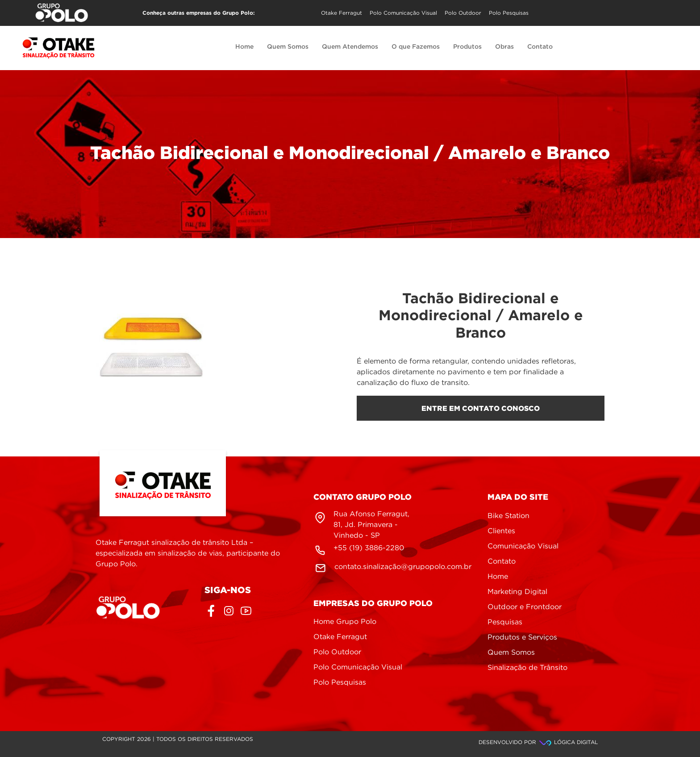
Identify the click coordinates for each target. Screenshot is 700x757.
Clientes (501, 531)
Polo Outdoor (463, 13)
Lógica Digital (568, 742)
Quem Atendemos (350, 47)
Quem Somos (288, 47)
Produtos (467, 47)
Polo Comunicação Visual (403, 13)
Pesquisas (505, 622)
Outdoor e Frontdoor (525, 607)
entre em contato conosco (481, 408)
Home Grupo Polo (345, 622)
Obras (504, 47)
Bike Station (508, 516)
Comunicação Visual (523, 546)
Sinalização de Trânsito (527, 668)
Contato (540, 47)
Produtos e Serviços (522, 638)
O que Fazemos (416, 47)
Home (244, 47)
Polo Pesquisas (509, 13)
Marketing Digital (517, 592)
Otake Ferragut (342, 13)
